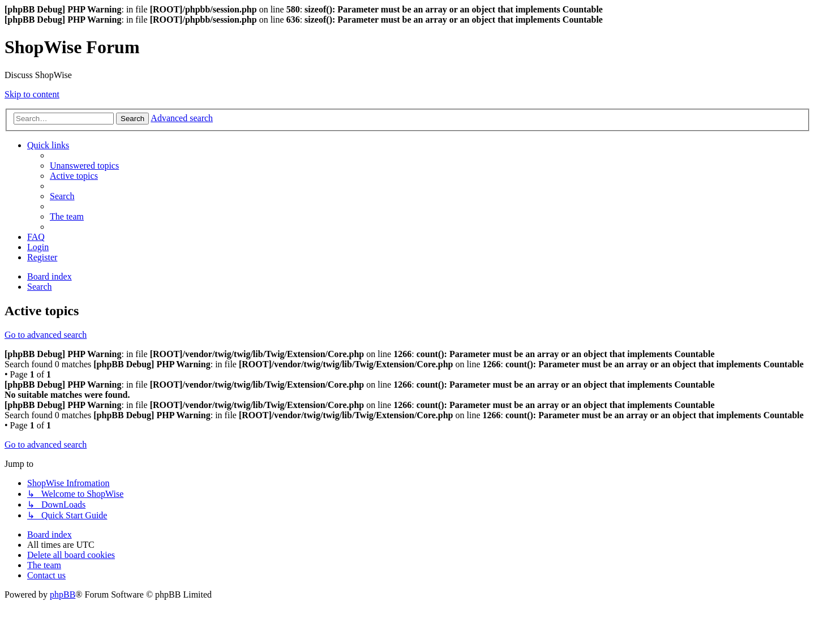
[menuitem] (84, 166)
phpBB (63, 594)
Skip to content (32, 94)
